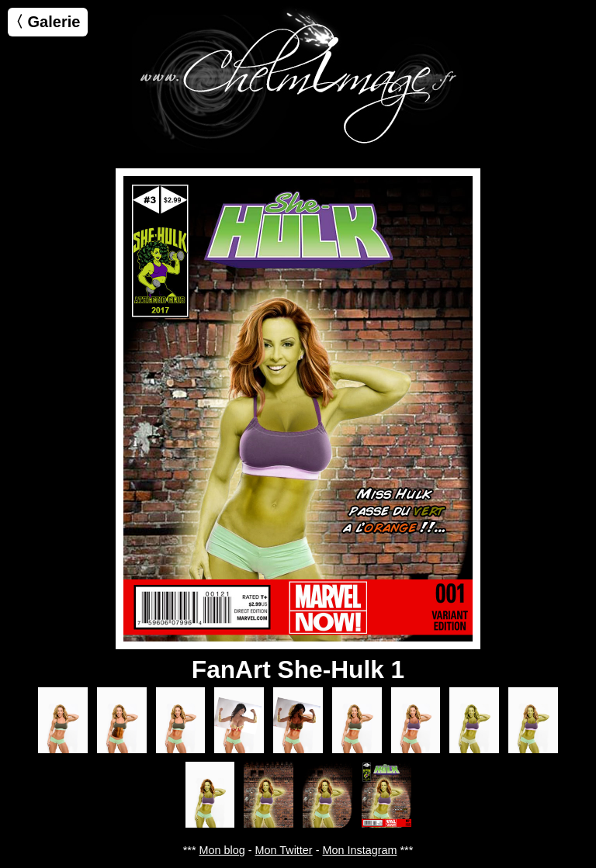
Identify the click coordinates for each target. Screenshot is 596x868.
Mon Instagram (359, 850)
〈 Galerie (44, 22)
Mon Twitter (284, 850)
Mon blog (222, 850)
